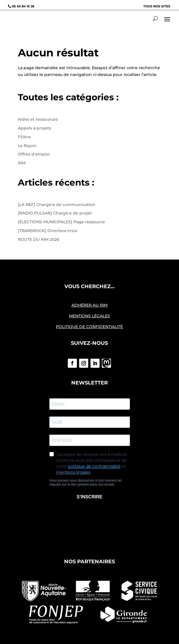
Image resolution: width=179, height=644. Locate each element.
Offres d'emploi (34, 154)
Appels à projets (34, 128)
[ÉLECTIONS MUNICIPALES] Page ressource (61, 222)
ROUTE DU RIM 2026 (39, 239)
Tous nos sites (157, 6)
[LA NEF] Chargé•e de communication (57, 205)
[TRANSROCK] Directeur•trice (48, 231)
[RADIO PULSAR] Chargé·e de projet (55, 213)
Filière (24, 137)
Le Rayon (27, 146)
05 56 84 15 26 (23, 6)
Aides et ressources (38, 119)
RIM (22, 163)
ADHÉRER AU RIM (89, 305)
